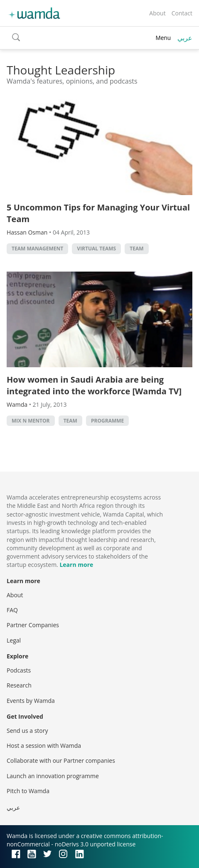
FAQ (12, 610)
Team (136, 249)
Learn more (76, 565)
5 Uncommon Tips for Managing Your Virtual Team (98, 213)
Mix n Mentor (31, 421)
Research (19, 685)
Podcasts (19, 670)
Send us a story (27, 731)
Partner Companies (33, 625)
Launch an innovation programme (53, 776)
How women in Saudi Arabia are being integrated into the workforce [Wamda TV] (94, 385)
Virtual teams (96, 249)
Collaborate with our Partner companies (61, 760)
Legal (14, 640)
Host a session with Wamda (44, 746)
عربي (185, 38)
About (157, 13)
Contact (182, 13)
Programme (107, 421)
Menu (163, 38)
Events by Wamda (31, 701)
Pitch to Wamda (28, 791)
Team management (37, 249)
